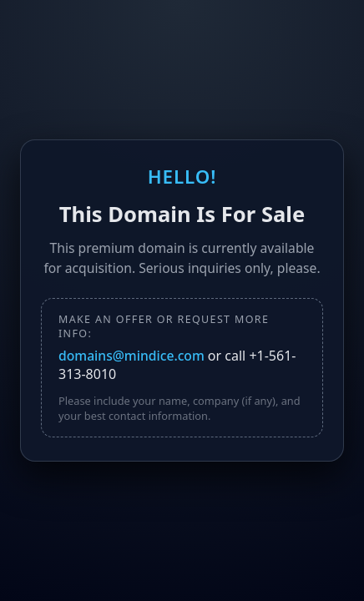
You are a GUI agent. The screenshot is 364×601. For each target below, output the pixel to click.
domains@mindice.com (133, 356)
